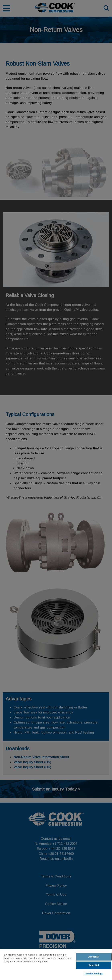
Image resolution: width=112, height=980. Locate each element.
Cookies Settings (94, 974)
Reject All (94, 965)
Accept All (94, 957)
